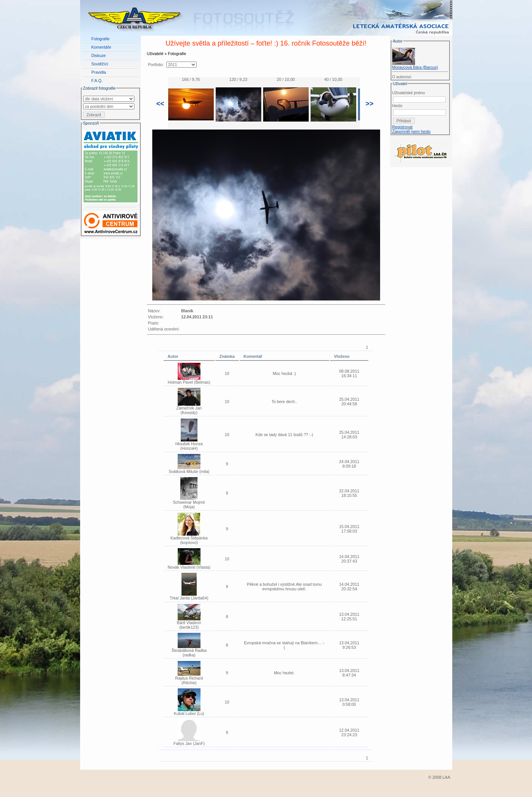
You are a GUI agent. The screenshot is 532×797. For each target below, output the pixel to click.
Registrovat (403, 127)
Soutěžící (100, 64)
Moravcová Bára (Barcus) (415, 67)
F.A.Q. (97, 81)
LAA (446, 777)
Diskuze (99, 55)
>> (370, 104)
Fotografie (101, 39)
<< (160, 104)
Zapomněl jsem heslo (411, 131)
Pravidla (99, 72)
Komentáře (101, 47)
